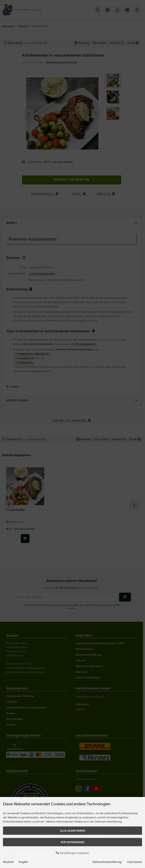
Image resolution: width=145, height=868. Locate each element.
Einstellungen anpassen (73, 853)
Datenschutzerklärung (107, 862)
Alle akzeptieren (73, 831)
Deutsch (8, 862)
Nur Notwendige (72, 842)
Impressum (135, 862)
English (23, 862)
